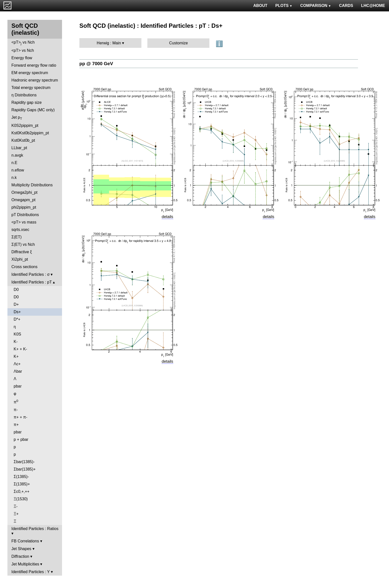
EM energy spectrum (30, 73)
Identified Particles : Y (31, 572)
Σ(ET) (16, 237)
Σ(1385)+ (22, 484)
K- (16, 342)
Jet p (17, 118)
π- (16, 410)
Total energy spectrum (31, 88)
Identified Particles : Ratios (35, 529)
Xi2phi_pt (20, 259)
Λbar (18, 371)
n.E (14, 163)
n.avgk (17, 155)
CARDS (346, 6)
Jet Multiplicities (25, 564)
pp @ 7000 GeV (96, 64)
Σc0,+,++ (22, 491)
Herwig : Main (109, 43)
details (167, 217)
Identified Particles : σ (31, 274)
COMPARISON (316, 6)
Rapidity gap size (27, 102)
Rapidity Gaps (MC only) (33, 110)
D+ (16, 304)
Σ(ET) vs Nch (23, 244)
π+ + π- (20, 417)
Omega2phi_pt (24, 192)
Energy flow (22, 58)
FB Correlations (25, 541)
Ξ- (16, 506)
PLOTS (284, 6)
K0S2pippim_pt (25, 126)
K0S (17, 334)
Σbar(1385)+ (25, 469)
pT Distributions (25, 215)
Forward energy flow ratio (34, 65)
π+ (16, 425)
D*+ (17, 319)
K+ (16, 356)
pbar (18, 386)
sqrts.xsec (20, 230)
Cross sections (24, 267)
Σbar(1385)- (24, 462)
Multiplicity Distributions (32, 185)
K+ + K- (20, 349)
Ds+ (17, 312)
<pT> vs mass (24, 222)
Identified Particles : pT (32, 282)
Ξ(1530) (21, 499)
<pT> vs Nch (23, 43)
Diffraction (20, 556)
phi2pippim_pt (24, 207)
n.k (14, 178)
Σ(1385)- (21, 477)
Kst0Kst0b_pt (23, 140)
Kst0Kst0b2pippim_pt (30, 133)
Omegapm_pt (23, 200)
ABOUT (260, 6)
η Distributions (24, 95)
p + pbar (21, 439)
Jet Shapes (21, 549)
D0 (16, 290)
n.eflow (18, 170)
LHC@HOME (373, 6)
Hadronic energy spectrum (35, 80)
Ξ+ (16, 514)
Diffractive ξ (22, 252)
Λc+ (17, 364)
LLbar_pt (19, 148)
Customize (179, 43)
